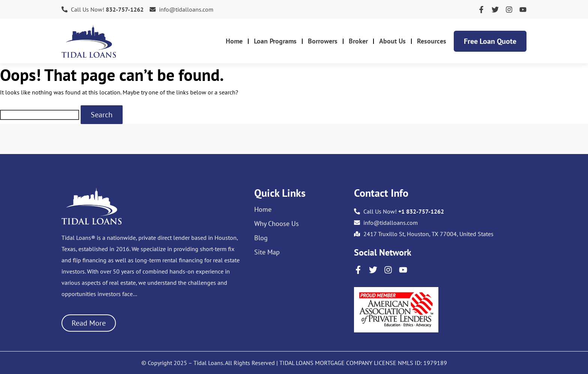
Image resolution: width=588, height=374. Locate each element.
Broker (358, 41)
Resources (432, 41)
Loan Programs (275, 41)
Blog (261, 238)
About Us (392, 41)
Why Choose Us (277, 224)
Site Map (267, 252)
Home (234, 41)
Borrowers (323, 41)
